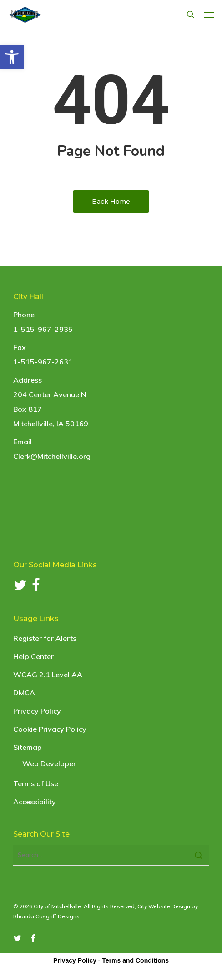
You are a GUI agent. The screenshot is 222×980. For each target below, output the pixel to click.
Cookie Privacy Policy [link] (50, 729)
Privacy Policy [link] (37, 711)
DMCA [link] (24, 693)
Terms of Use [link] (36, 783)
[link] (12, 57)
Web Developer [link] (49, 763)
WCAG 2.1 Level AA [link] (48, 675)
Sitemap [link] (28, 747)
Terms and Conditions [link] (135, 960)
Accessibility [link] (35, 802)
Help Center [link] (33, 656)
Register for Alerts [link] (45, 638)
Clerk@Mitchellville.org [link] (52, 456)
